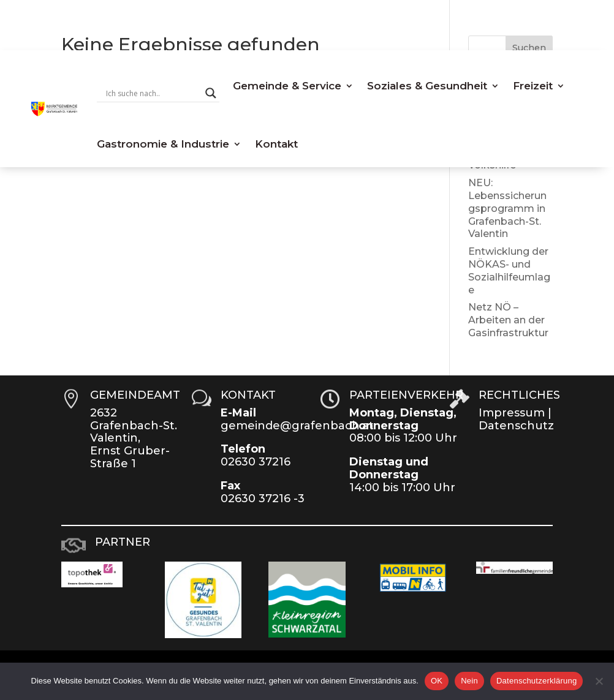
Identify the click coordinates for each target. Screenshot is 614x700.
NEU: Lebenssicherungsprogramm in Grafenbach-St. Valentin (507, 208)
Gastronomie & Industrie (163, 144)
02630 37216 (256, 462)
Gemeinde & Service (287, 86)
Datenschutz (516, 426)
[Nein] (599, 681)
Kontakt (276, 144)
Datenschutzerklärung (536, 681)
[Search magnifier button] (211, 93)
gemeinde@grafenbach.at (297, 426)
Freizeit (533, 86)
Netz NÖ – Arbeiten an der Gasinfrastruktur (508, 320)
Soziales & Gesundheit (427, 86)
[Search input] (153, 93)
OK (437, 681)
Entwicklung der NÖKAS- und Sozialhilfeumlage (509, 270)
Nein (469, 681)
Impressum (512, 413)
